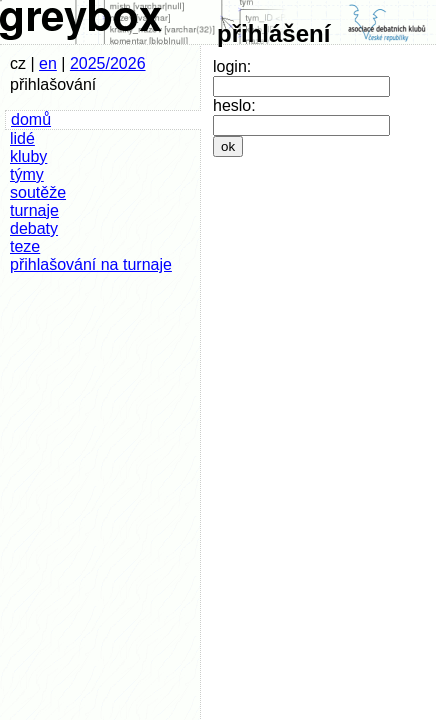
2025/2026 (108, 63)
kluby (28, 156)
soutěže (38, 192)
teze (25, 246)
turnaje (34, 210)
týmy (27, 174)
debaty (34, 228)
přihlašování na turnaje (91, 264)
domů (31, 119)
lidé (22, 138)
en (48, 63)
